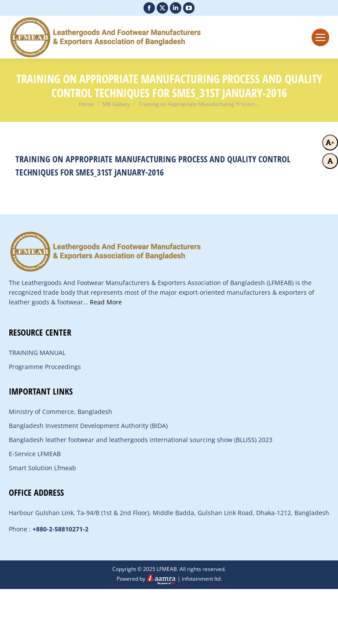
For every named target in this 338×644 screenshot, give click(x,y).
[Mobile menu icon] (320, 37)
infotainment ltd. (202, 579)
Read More (106, 302)
